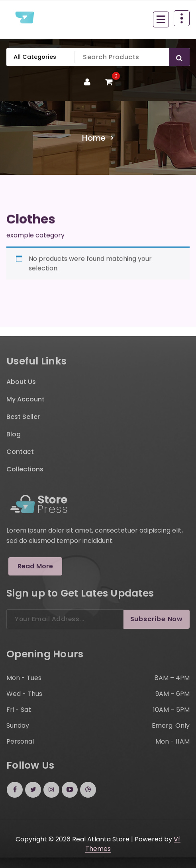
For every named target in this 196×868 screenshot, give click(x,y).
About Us (21, 382)
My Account (25, 399)
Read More (35, 566)
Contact (20, 452)
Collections (25, 469)
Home (94, 138)
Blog (14, 434)
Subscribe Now (157, 619)
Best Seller (23, 417)
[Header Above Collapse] (182, 18)
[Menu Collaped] (161, 19)
